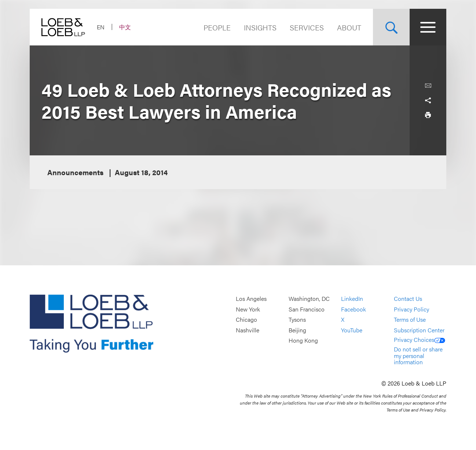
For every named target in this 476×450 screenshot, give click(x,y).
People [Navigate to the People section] (217, 27)
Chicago (246, 320)
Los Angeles (251, 298)
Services (307, 27)
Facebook (354, 309)
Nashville (248, 330)
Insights (260, 27)
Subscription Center (419, 330)
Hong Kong (303, 341)
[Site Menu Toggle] (428, 27)
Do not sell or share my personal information (418, 355)
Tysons (297, 320)
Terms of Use (410, 320)
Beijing (297, 330)
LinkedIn (352, 298)
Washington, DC (309, 298)
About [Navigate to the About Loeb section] (349, 27)
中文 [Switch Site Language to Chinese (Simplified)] (125, 27)
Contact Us (408, 298)
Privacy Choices (420, 340)
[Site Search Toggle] (391, 27)
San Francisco (307, 309)
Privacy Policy (411, 309)
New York (248, 309)
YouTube (352, 330)
